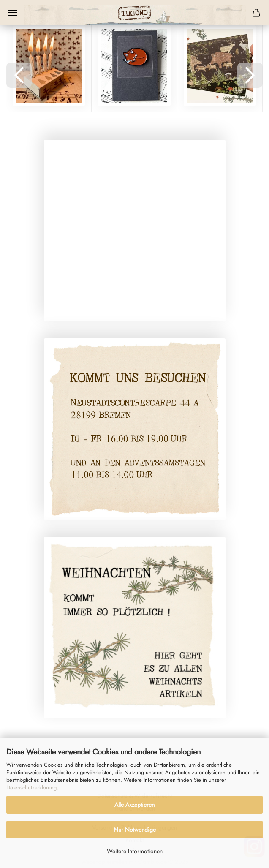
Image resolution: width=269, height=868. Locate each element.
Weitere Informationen (135, 851)
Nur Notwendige (135, 830)
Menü (13, 13)
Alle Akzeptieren (134, 805)
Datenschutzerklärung (31, 788)
